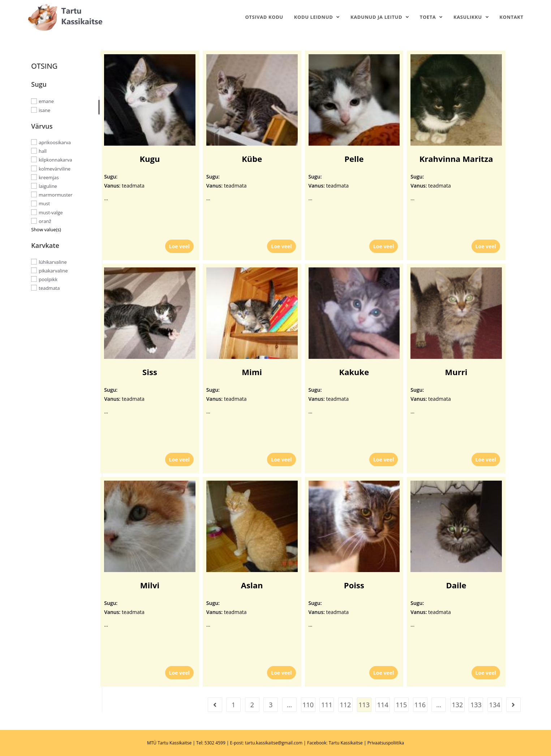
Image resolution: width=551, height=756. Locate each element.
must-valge (51, 212)
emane (46, 101)
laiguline (48, 186)
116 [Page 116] (420, 705)
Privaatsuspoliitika (386, 743)
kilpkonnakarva (55, 160)
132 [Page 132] (457, 705)
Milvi (150, 585)
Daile (456, 585)
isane (44, 110)
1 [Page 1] (233, 705)
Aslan (252, 585)
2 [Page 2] (252, 705)
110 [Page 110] (308, 705)
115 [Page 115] (401, 705)
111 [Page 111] (327, 705)
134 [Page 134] (495, 705)
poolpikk (48, 279)
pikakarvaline (53, 271)
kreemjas (49, 177)
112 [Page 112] (346, 705)
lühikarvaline (53, 262)
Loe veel (179, 246)
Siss (150, 372)
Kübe (252, 159)
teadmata (49, 288)
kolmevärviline (55, 168)
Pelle (354, 159)
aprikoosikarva (55, 142)
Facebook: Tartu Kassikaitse (335, 743)
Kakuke (354, 372)
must (44, 203)
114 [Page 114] (383, 705)
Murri (456, 372)
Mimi (252, 372)
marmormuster (55, 195)
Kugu (150, 159)
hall (43, 151)
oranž (45, 221)
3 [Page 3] (271, 705)
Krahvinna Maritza (456, 159)
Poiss (354, 585)
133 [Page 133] (476, 705)
